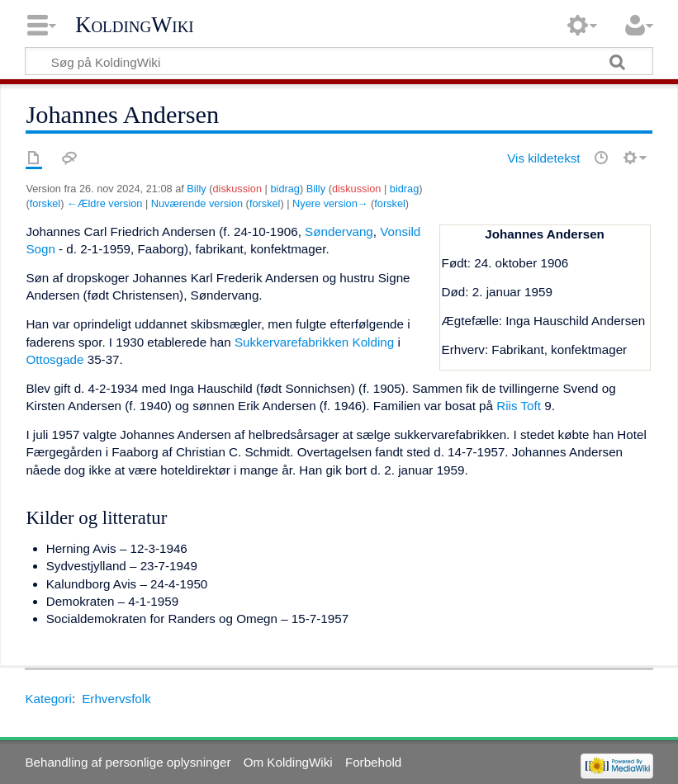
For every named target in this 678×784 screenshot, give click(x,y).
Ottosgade (55, 359)
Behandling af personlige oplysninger (128, 762)
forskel (45, 203)
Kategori (48, 699)
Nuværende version (197, 203)
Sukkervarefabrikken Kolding (314, 342)
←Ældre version (104, 203)
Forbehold (373, 762)
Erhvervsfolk (116, 699)
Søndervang (339, 231)
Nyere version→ (330, 203)
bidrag (284, 189)
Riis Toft (519, 406)
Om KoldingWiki (288, 762)
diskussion (238, 189)
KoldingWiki (135, 25)
